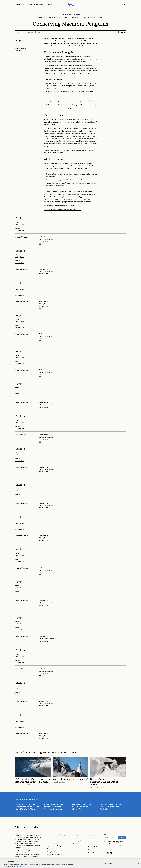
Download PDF (49, 206)
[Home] (31, 827)
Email (105, 835)
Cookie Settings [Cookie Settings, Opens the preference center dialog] (108, 863)
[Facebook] (105, 853)
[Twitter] (113, 853)
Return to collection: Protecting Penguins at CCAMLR (62, 210)
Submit (122, 837)
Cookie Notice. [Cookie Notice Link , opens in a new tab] (21, 866)
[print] (28, 41)
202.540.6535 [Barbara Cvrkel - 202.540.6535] (43, 242)
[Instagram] (108, 853)
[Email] (111, 837)
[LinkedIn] (111, 853)
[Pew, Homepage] (70, 5)
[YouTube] (116, 853)
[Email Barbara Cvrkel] (40, 244)
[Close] (138, 863)
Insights (75, 832)
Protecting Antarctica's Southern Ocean (53, 753)
